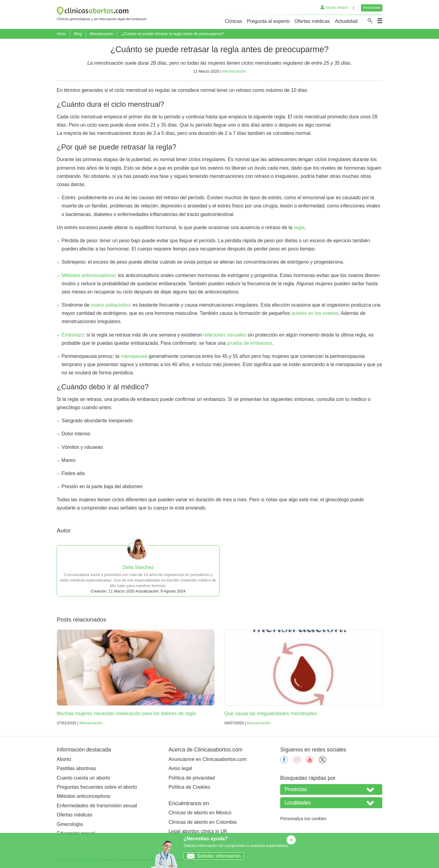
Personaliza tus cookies (303, 819)
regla (299, 227)
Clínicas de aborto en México (200, 813)
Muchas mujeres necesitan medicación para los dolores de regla (126, 713)
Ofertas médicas (312, 21)
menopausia (134, 356)
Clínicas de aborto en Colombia (203, 822)
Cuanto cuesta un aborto (83, 778)
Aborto (64, 759)
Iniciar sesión (334, 7)
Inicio (61, 34)
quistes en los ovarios (315, 313)
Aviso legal (180, 768)
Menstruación (102, 34)
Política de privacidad (192, 778)
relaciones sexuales (225, 335)
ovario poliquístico (110, 305)
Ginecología (70, 824)
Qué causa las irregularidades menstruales (271, 713)
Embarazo (73, 335)
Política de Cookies (189, 787)
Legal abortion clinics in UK (198, 831)
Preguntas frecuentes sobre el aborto (97, 787)
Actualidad (346, 21)
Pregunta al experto (268, 21)
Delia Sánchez (138, 567)
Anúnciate (372, 7)
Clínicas (233, 21)
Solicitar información (212, 856)
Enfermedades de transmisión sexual (97, 806)
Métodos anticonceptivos (88, 275)
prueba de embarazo (250, 343)
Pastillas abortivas (76, 768)
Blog (78, 34)
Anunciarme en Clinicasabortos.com (208, 759)
